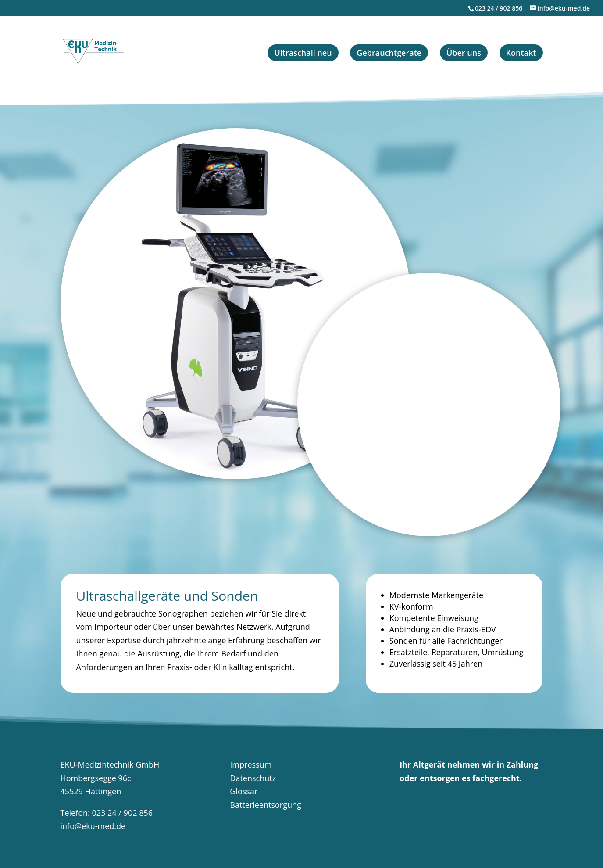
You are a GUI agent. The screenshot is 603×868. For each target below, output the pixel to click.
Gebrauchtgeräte (389, 53)
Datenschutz (253, 778)
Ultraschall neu (303, 53)
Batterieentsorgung (266, 805)
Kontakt (521, 53)
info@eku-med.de (93, 826)
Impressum (251, 764)
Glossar (244, 791)
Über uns (464, 53)
